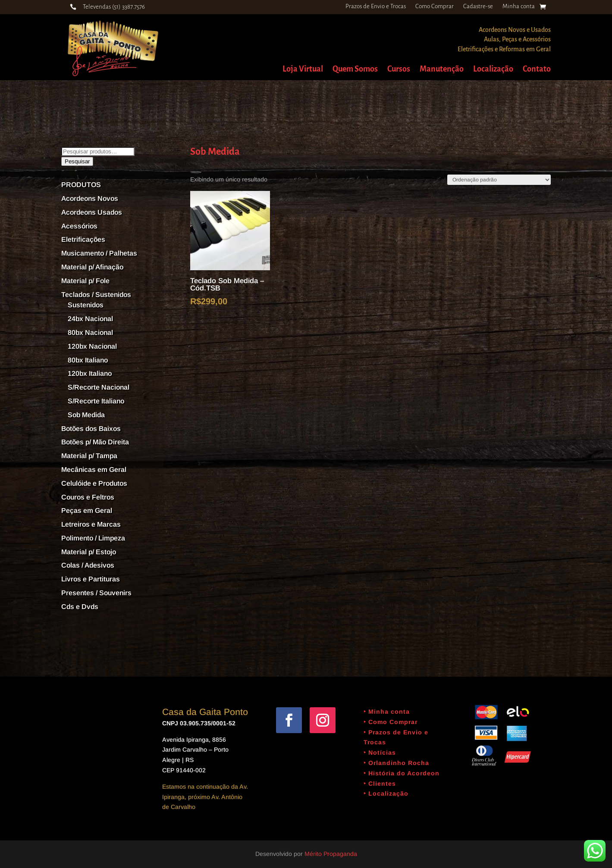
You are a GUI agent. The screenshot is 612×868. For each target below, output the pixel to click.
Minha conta (519, 6)
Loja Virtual (303, 70)
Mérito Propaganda (331, 854)
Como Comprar (435, 6)
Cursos (399, 70)
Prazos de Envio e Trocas (376, 6)
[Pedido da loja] (499, 180)
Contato (537, 70)
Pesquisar (77, 161)
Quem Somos (355, 70)
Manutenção (442, 70)
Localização (493, 70)
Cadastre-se (478, 6)
